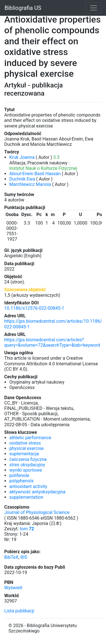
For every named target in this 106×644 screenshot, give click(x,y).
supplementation (26, 497)
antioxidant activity (28, 486)
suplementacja (24, 454)
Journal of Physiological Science (37, 512)
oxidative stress (25, 443)
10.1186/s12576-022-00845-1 (34, 308)
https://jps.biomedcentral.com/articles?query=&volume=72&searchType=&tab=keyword (52, 342)
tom (27, 529)
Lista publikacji (19, 611)
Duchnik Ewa (22, 179)
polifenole (19, 475)
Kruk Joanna (22, 157)
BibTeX (11, 557)
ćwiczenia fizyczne (28, 459)
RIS (24, 557)
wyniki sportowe (26, 470)
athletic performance (30, 438)
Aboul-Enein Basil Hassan (35, 174)
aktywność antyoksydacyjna (37, 492)
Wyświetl (13, 588)
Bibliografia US (23, 8)
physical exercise (26, 448)
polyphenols (21, 481)
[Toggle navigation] (94, 8)
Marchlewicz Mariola (30, 184)
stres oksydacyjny (27, 465)
